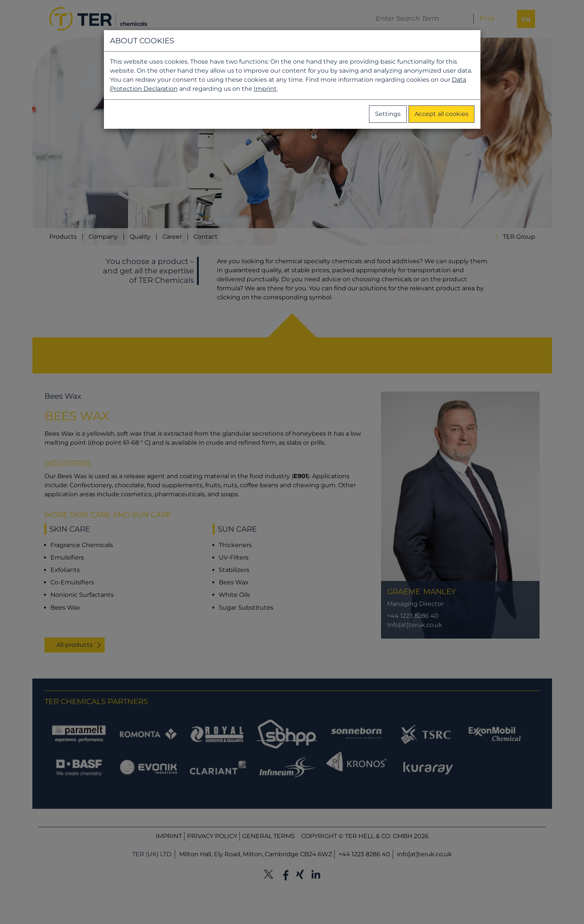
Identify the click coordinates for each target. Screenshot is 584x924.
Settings (388, 114)
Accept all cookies (441, 114)
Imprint (265, 89)
